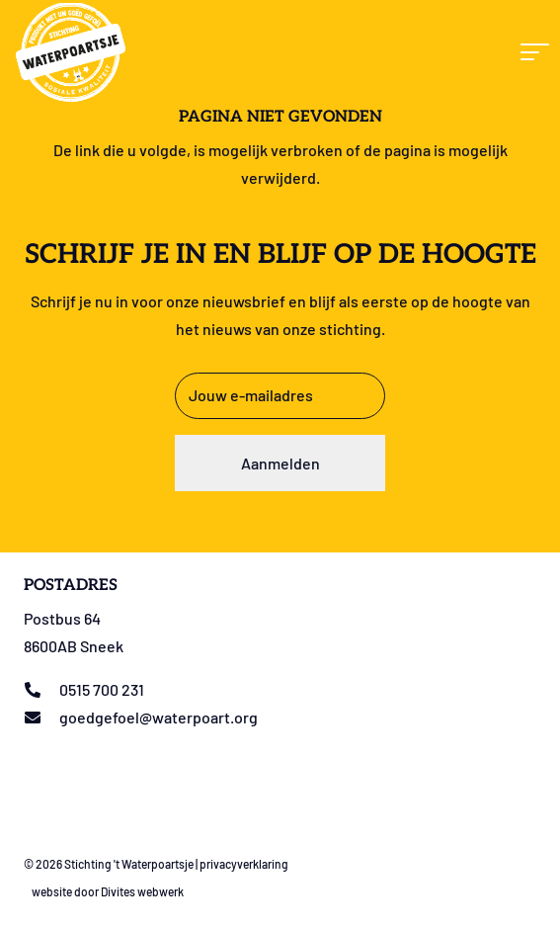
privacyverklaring (244, 864)
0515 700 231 (102, 689)
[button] (532, 52)
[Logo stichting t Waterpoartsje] (71, 52)
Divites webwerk (142, 891)
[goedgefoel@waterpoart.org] (41, 718)
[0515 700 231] (41, 690)
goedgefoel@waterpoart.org (159, 717)
